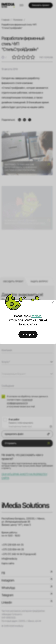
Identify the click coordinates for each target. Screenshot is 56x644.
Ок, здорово (28, 335)
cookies (36, 316)
